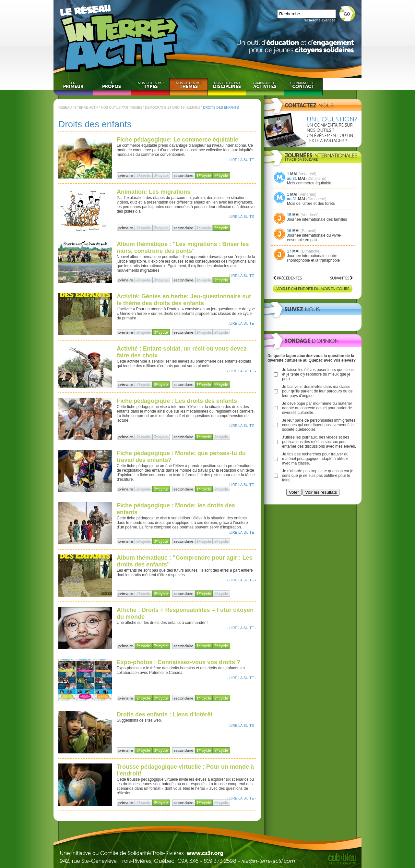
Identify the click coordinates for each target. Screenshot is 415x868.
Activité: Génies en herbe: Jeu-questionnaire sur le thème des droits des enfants (184, 300)
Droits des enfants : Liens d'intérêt (165, 714)
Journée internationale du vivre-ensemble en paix (314, 238)
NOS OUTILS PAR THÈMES (122, 108)
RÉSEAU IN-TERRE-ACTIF (78, 108)
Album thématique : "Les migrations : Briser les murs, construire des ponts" (183, 248)
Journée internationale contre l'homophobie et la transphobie (313, 258)
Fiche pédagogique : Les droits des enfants (177, 401)
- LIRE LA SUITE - (242, 160)
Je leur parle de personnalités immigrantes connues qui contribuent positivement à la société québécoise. (319, 425)
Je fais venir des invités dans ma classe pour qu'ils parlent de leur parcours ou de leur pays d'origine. (317, 391)
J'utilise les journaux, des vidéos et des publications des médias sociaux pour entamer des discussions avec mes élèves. (319, 442)
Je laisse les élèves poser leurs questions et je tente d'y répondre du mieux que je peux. (318, 374)
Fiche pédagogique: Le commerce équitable (178, 140)
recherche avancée (320, 20)
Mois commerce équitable (309, 183)
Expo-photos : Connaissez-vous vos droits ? (178, 662)
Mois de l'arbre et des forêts (311, 204)
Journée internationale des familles (317, 219)
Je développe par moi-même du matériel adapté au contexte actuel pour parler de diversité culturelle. (317, 408)
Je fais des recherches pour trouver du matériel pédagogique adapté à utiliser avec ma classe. (315, 459)
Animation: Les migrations (154, 192)
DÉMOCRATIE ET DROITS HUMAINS (173, 108)
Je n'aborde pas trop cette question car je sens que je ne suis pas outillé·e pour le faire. (318, 476)
